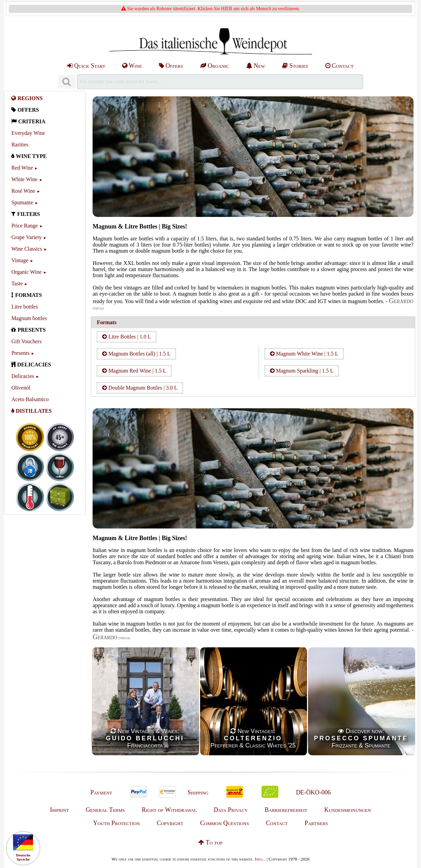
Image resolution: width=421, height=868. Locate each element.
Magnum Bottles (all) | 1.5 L (136, 354)
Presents (20, 353)
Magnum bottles (29, 318)
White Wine (24, 179)
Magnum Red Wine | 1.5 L (134, 371)
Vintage (20, 260)
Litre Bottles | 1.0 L (126, 337)
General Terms (105, 810)
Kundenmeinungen (348, 810)
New (256, 66)
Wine (132, 66)
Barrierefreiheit (286, 810)
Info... (260, 859)
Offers (171, 66)
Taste (17, 283)
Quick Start (86, 66)
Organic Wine (26, 272)
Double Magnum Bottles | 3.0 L (140, 388)
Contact (339, 66)
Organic (215, 66)
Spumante (22, 202)
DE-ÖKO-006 (313, 792)
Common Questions (225, 823)
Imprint (59, 810)
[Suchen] (67, 82)
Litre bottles (25, 307)
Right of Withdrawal (169, 810)
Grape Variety (26, 237)
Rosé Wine (23, 191)
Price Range (25, 226)
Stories (295, 66)
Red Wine (22, 168)
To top (210, 842)
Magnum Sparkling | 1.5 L (302, 371)
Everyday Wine (28, 133)
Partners (316, 823)
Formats (107, 322)
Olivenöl (21, 388)
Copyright (170, 823)
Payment (101, 792)
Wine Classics (27, 249)
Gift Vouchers (26, 341)
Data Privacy (231, 810)
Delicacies (23, 376)
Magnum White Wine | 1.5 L (304, 354)
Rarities (20, 145)
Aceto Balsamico (30, 399)
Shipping (198, 792)
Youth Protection (117, 823)
